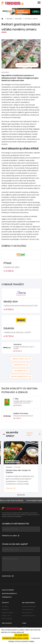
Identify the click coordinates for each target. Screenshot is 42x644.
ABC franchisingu (28, 603)
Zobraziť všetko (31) (21, 359)
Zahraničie (5, 610)
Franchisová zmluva (28, 616)
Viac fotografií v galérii (27, 65)
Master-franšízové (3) (21, 376)
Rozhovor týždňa (7, 613)
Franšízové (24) (21, 365)
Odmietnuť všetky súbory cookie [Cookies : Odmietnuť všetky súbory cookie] (16, 638)
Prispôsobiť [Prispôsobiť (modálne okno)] (36, 638)
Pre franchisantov (28, 610)
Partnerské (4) (21, 371)
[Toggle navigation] (39, 3)
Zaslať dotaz (8, 576)
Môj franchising (7, 619)
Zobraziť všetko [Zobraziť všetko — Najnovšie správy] (34, 434)
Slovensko (19, 19)
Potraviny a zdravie (31, 19)
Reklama (25, 627)
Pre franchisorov (27, 613)
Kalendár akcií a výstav (10, 627)
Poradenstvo (7, 597)
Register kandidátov (9, 594)
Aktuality (10, 19)
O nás (24, 623)
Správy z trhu (6, 616)
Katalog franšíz (8, 590)
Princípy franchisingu (29, 606)
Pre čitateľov (7, 623)
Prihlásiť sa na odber (11, 536)
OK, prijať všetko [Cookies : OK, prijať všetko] (21, 635)
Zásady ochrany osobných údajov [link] (21, 641)
